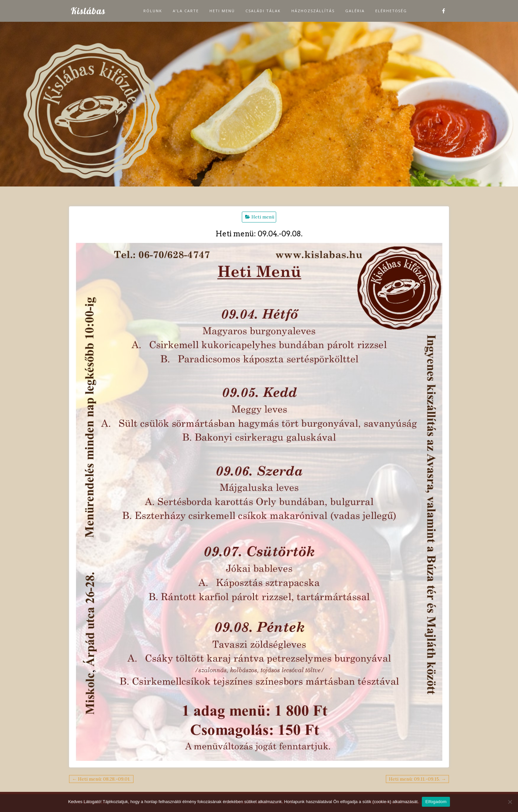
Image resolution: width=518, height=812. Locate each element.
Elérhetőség (391, 11)
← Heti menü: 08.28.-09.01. (101, 779)
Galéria (355, 11)
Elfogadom (436, 802)
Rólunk (153, 11)
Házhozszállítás (313, 11)
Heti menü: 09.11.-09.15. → (417, 779)
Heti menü (222, 11)
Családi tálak (263, 11)
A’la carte (186, 11)
